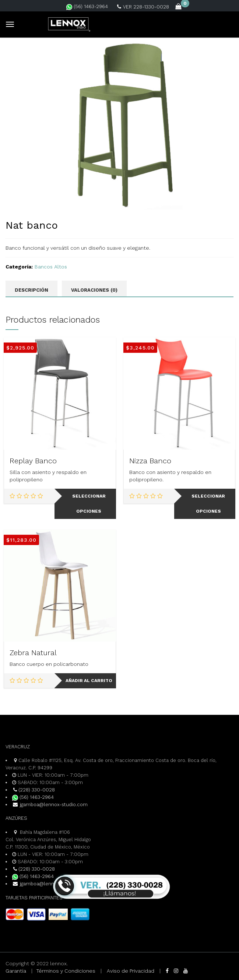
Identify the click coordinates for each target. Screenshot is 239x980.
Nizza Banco (150, 461)
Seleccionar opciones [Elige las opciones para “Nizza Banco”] (208, 504)
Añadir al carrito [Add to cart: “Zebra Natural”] (89, 681)
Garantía (16, 971)
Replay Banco (33, 461)
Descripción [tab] (31, 290)
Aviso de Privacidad (131, 971)
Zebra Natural (33, 653)
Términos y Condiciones (66, 971)
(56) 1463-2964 (87, 6)
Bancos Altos (51, 267)
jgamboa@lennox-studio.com (50, 805)
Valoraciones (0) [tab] (94, 290)
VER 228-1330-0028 (143, 7)
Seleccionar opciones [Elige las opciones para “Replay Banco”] (89, 504)
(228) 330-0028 (34, 790)
